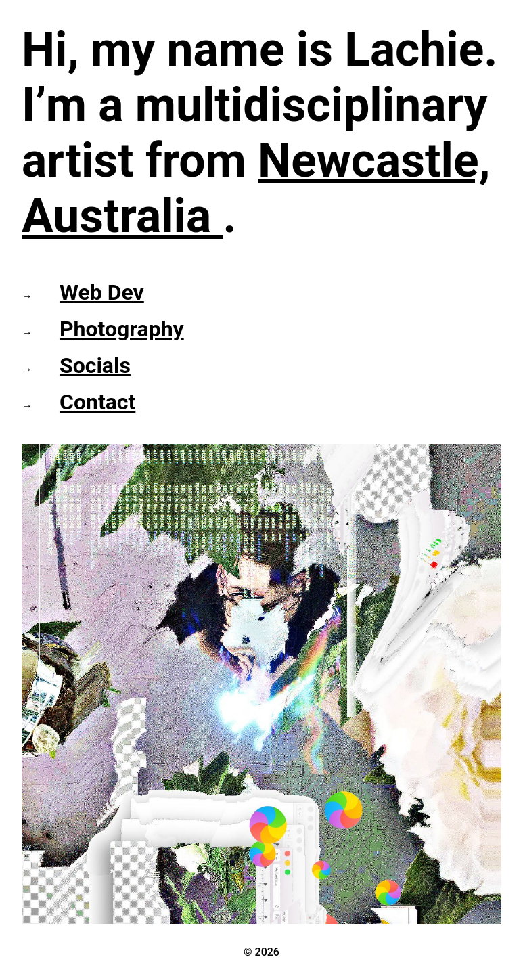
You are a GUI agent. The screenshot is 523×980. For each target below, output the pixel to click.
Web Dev (102, 292)
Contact (97, 402)
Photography (122, 329)
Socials (95, 365)
